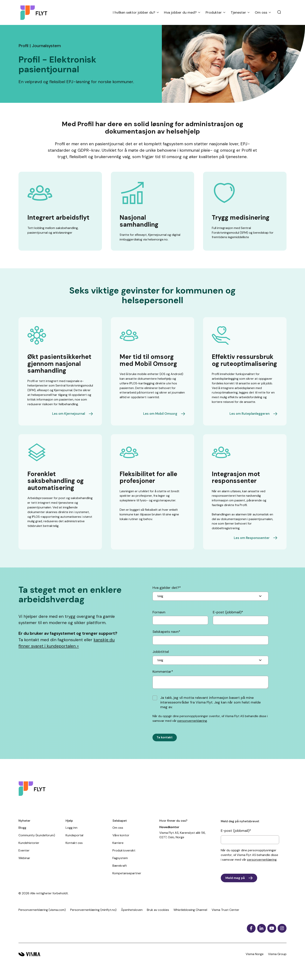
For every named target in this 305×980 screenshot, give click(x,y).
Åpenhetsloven (132, 915)
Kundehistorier (29, 848)
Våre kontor (121, 841)
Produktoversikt (124, 856)
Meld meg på (235, 884)
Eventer (24, 856)
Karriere (118, 848)
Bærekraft (120, 871)
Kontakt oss (74, 848)
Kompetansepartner (127, 879)
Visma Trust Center (225, 915)
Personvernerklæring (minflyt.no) (93, 915)
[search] (279, 12)
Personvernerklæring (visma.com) (42, 915)
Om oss (118, 833)
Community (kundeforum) (37, 841)
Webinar (24, 864)
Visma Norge (255, 960)
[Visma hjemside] (29, 960)
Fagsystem (120, 864)
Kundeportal (74, 841)
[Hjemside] (35, 12)
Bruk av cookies (158, 915)
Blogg (22, 833)
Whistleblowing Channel (190, 915)
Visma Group (277, 960)
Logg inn (71, 833)
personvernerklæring (192, 721)
